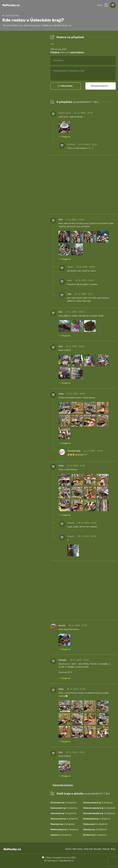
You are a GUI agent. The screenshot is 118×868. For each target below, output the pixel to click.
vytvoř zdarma (77, 52)
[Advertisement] (24, 78)
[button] (106, 5)
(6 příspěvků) (95, 824)
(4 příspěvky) (64, 830)
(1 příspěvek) (99, 808)
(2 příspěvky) (98, 803)
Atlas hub (88, 849)
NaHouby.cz (11, 5)
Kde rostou (78, 849)
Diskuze (106, 849)
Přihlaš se (55, 52)
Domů (68, 849)
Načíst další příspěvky (63, 785)
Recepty (97, 849)
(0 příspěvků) (63, 803)
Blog (113, 849)
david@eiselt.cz (67, 861)
